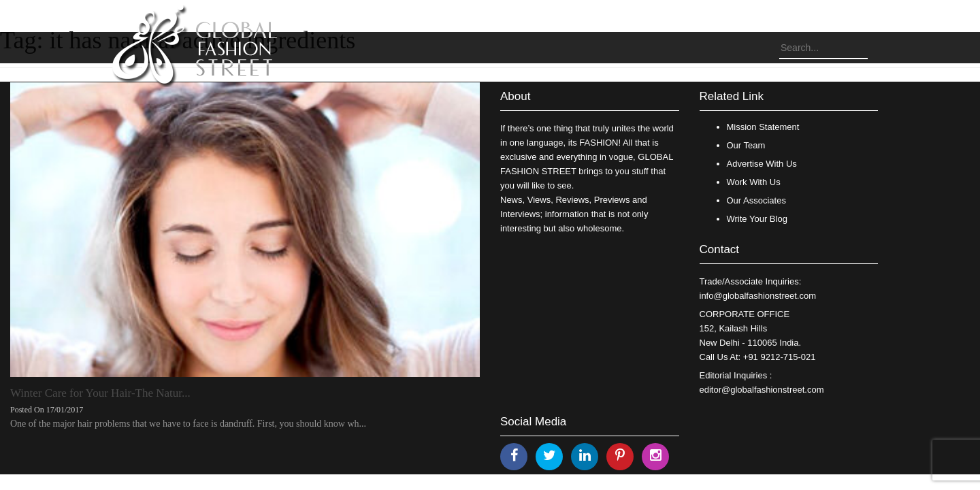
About (515, 96)
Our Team (746, 145)
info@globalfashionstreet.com (758, 296)
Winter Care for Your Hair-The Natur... (100, 393)
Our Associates (756, 200)
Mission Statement (763, 127)
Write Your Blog (757, 219)
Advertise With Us (762, 164)
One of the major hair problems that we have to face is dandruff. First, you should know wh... (188, 424)
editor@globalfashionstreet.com (762, 390)
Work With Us (754, 182)
